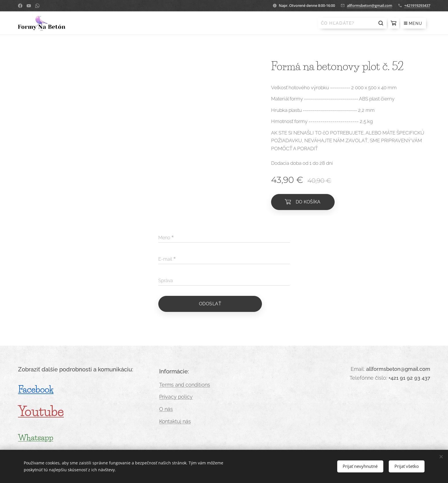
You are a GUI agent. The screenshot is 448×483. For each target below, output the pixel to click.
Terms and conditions (185, 385)
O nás (166, 409)
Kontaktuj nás (175, 421)
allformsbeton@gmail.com (370, 5)
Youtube (41, 412)
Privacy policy (176, 397)
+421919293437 (417, 5)
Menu (413, 23)
